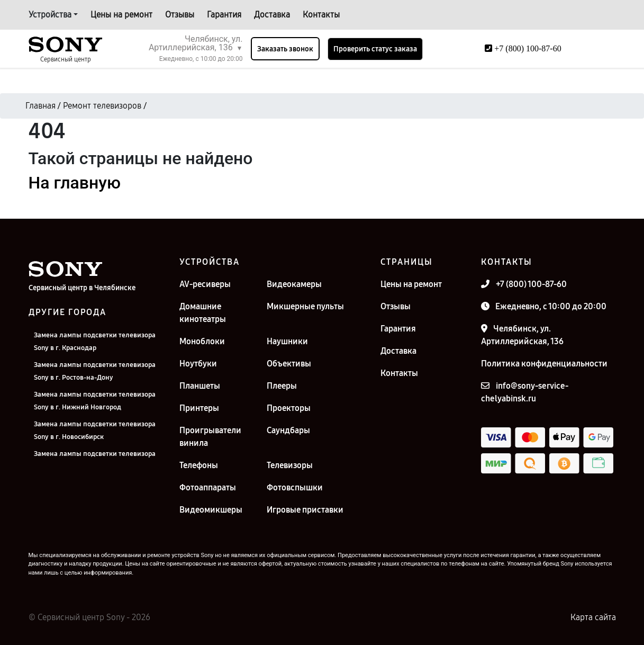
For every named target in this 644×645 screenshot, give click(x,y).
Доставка (272, 15)
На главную (75, 183)
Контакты (321, 15)
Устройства (50, 15)
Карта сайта (593, 617)
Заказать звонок (285, 49)
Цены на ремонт (121, 15)
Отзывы (180, 15)
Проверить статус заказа (375, 49)
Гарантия (224, 15)
